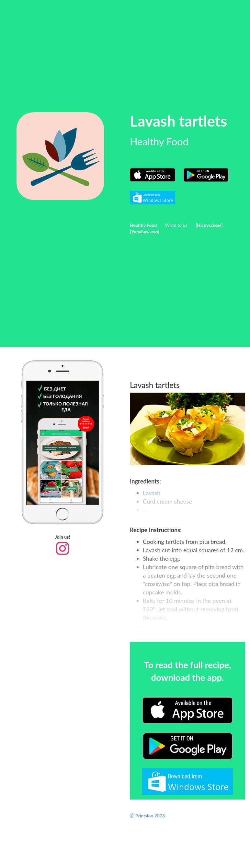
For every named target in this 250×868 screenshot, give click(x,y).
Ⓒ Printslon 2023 (147, 816)
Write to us (176, 225)
